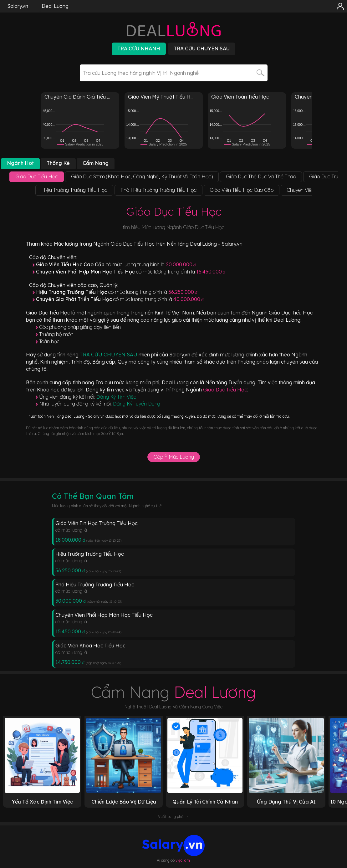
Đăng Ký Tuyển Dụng (137, 404)
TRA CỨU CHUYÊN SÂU (109, 355)
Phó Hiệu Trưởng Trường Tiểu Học (95, 585)
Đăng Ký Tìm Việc (116, 397)
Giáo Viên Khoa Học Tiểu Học (90, 646)
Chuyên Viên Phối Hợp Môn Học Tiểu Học (104, 615)
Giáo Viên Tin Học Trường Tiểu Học (97, 523)
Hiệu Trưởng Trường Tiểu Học (90, 554)
